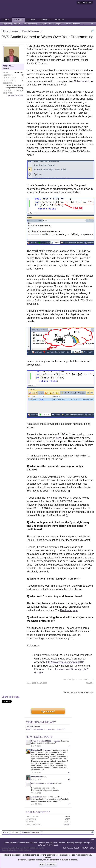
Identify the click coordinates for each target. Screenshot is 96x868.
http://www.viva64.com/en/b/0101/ (65, 662)
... (84, 24)
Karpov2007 (8, 66)
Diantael (37, 726)
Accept (42, 864)
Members (60, 20)
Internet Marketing (30, 24)
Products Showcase (72, 24)
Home (7, 20)
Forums (31, 20)
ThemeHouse (37, 850)
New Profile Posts (39, 737)
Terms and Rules (71, 848)
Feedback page (69, 610)
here (59, 438)
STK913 (67, 824)
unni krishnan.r (38, 783)
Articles (18, 20)
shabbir (57, 741)
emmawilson (37, 777)
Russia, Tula (19, 90)
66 (22, 75)
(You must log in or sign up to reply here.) (79, 692)
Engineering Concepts (11, 24)
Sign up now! (48, 711)
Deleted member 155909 (41, 741)
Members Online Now (41, 722)
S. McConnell (82, 81)
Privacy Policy (88, 848)
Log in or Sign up (85, 2)
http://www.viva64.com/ (15, 95)
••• (69, 746)
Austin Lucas (37, 797)
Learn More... (51, 864)
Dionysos (30, 726)
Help (92, 840)
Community (45, 20)
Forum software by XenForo (23, 848)
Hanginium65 (37, 750)
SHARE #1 (90, 683)
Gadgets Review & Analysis (51, 24)
